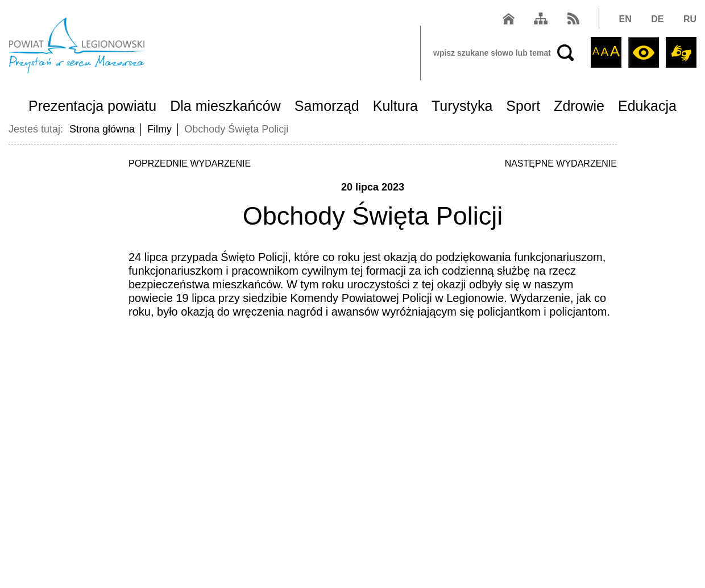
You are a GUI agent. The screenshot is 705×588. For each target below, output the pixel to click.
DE (657, 19)
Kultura (395, 106)
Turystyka (462, 106)
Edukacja (647, 106)
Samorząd (327, 106)
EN (625, 19)
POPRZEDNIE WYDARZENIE (190, 163)
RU (690, 19)
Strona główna (102, 129)
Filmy (159, 129)
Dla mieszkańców (225, 106)
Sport (523, 106)
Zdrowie (579, 106)
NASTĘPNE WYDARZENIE (561, 163)
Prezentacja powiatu (92, 106)
